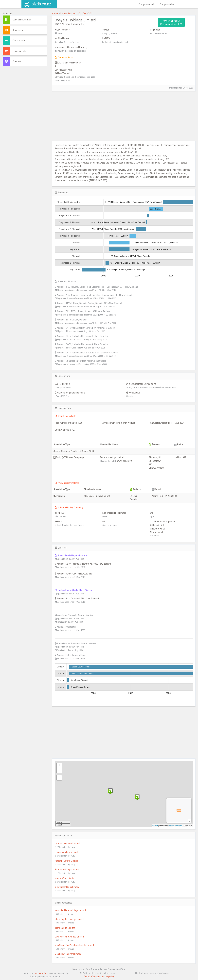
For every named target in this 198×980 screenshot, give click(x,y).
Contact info (19, 41)
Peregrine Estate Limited (66, 861)
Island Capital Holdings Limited (69, 919)
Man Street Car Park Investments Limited (74, 945)
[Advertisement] (25, 119)
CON (90, 14)
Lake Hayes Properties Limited (69, 937)
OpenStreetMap (176, 826)
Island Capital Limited (65, 928)
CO (84, 14)
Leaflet (155, 826)
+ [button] (59, 766)
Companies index (68, 14)
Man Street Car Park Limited (68, 954)
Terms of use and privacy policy (99, 977)
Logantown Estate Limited (67, 852)
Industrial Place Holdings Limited (70, 910)
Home (55, 14)
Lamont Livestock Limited (67, 844)
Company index (167, 4)
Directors (17, 61)
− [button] (59, 770)
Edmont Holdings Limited (67, 870)
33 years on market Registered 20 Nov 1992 (171, 22)
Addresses (18, 30)
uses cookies (42, 973)
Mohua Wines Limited (65, 878)
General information (22, 20)
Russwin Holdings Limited (67, 887)
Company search (147, 4)
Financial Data (20, 51)
